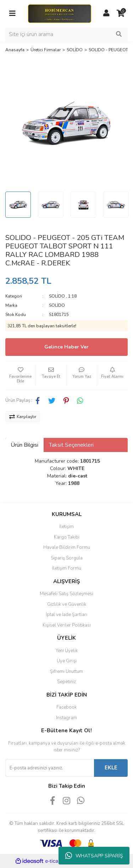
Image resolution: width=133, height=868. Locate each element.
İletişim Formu (67, 568)
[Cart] (121, 13)
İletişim (66, 527)
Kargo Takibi (67, 537)
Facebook (66, 707)
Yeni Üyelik (67, 651)
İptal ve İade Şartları (66, 615)
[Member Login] (106, 13)
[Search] (66, 34)
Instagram (66, 718)
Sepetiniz (66, 682)
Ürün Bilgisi (24, 445)
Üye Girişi (67, 661)
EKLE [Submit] (111, 768)
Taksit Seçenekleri (71, 445)
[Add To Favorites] (20, 376)
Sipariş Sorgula (67, 558)
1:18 (72, 296)
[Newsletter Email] (50, 768)
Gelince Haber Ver (66, 347)
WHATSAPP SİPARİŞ (94, 856)
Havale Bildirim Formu (67, 547)
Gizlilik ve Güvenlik (67, 604)
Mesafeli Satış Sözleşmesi (66, 594)
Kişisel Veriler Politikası (67, 625)
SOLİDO (57, 296)
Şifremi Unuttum (66, 671)
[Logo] (59, 13)
